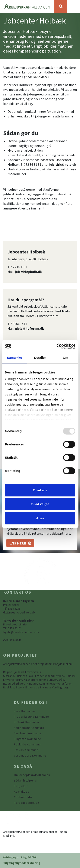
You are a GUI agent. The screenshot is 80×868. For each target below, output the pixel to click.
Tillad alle (40, 490)
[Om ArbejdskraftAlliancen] (32, 775)
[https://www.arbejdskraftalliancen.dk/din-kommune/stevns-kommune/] (26, 750)
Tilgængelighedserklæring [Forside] (22, 863)
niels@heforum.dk (29, 329)
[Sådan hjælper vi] (26, 781)
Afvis (40, 518)
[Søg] (61, 6)
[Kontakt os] (22, 792)
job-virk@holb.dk (63, 165)
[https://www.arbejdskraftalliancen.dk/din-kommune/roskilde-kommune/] (27, 745)
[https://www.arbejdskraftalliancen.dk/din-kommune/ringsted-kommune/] (28, 739)
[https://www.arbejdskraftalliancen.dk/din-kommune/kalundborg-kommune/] (29, 728)
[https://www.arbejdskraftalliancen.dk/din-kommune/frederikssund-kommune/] (31, 717)
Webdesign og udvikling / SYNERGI (20, 857)
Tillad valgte (40, 504)
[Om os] (20, 543)
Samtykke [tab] (14, 358)
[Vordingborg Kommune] (30, 756)
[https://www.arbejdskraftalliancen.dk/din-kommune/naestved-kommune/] (28, 733)
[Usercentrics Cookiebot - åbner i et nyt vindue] (57, 346)
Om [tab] (66, 358)
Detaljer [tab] (40, 358)
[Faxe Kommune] (24, 711)
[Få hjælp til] (22, 786)
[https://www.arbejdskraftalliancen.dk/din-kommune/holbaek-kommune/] (27, 722)
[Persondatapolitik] (23, 797)
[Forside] (27, 6)
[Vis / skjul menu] (74, 6)
